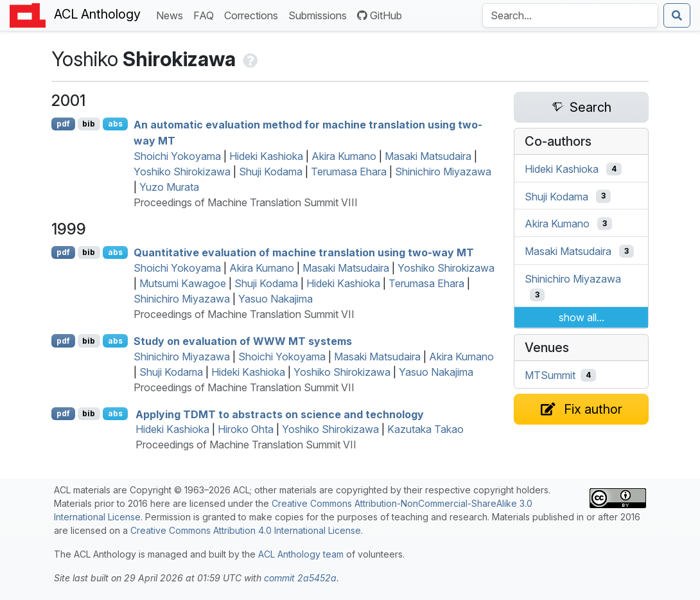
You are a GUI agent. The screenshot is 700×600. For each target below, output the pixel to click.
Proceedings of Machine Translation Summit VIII (246, 202)
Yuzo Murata (169, 187)
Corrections (254, 14)
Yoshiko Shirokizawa (182, 172)
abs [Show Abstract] (115, 124)
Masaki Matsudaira (428, 156)
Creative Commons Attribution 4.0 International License (246, 530)
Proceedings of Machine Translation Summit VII (244, 314)
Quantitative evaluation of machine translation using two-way (304, 252)
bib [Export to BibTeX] (89, 124)
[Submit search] (677, 15)
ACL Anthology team (301, 554)
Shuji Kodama (271, 172)
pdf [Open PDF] (63, 124)
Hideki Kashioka (266, 156)
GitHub (380, 15)
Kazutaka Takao (425, 429)
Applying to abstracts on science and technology (280, 414)
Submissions (320, 14)
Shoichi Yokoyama (177, 156)
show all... (582, 317)
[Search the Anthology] (570, 15)
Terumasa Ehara (349, 172)
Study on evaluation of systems (243, 341)
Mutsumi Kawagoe (183, 283)
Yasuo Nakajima (276, 299)
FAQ (206, 14)
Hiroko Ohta (246, 429)
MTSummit (550, 375)
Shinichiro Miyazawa (443, 172)
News (172, 14)
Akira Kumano (344, 156)
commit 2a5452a (300, 578)
